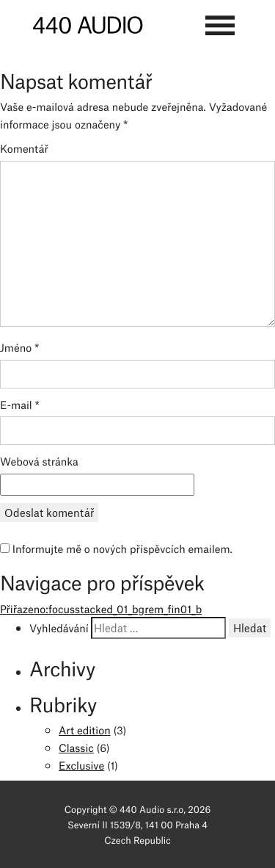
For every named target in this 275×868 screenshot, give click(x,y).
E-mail (20, 404)
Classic (76, 747)
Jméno (19, 347)
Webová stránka (39, 460)
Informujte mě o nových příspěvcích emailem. (122, 548)
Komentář (24, 148)
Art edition (85, 729)
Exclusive (81, 764)
